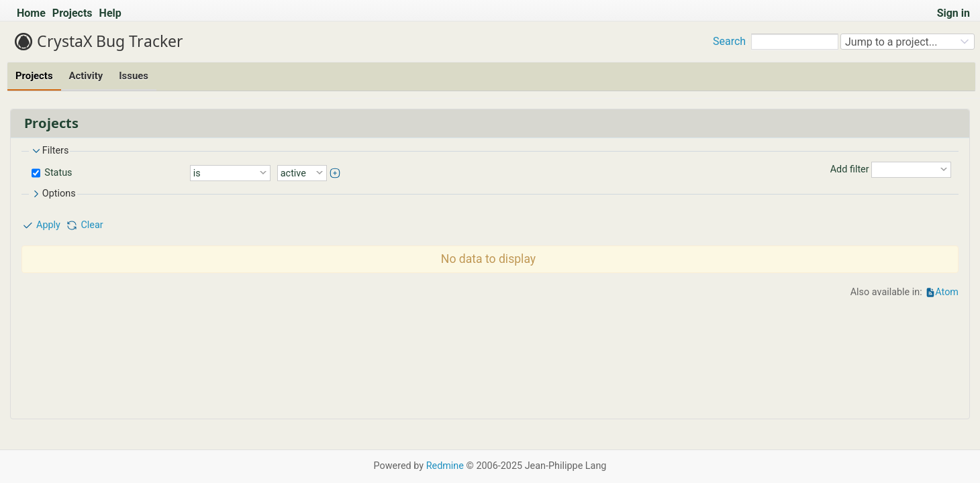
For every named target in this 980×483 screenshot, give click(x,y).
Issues (134, 76)
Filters (50, 151)
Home (31, 13)
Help (110, 13)
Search (729, 41)
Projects (72, 13)
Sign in (953, 13)
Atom (947, 292)
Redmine (445, 466)
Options (53, 194)
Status (57, 172)
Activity (86, 76)
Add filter (850, 169)
